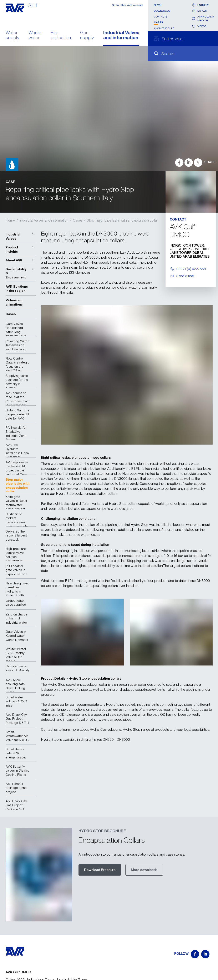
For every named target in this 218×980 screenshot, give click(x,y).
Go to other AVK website (128, 5)
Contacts (161, 17)
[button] (21, 236)
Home (10, 220)
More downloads (144, 870)
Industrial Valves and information (121, 35)
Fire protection (61, 35)
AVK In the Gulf (164, 28)
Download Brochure (100, 870)
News (158, 5)
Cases (158, 22)
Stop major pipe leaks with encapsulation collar (122, 220)
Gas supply (87, 35)
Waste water (35, 35)
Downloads (162, 11)
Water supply (12, 35)
